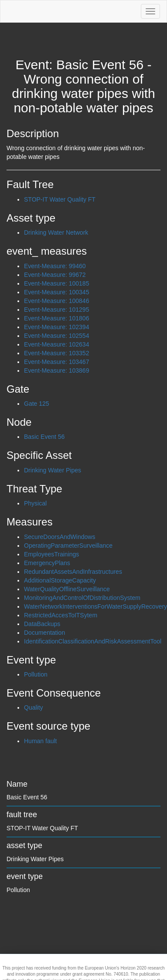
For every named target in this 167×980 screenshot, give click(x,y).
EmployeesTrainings (51, 554)
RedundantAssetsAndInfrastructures (73, 572)
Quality (34, 707)
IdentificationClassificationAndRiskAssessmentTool (93, 641)
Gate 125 (37, 404)
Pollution (36, 674)
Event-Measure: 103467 (56, 362)
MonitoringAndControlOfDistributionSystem (82, 598)
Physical (35, 503)
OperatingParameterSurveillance (68, 546)
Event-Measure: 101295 (56, 310)
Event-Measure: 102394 (56, 327)
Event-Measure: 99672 (55, 275)
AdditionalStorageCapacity (60, 580)
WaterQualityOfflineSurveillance (67, 589)
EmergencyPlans (47, 563)
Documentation (44, 633)
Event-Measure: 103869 (56, 370)
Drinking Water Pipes (53, 470)
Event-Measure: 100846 (56, 301)
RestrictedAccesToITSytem (61, 615)
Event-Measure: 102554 (56, 336)
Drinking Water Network (56, 232)
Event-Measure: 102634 (56, 344)
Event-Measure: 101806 (56, 318)
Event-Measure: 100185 (56, 283)
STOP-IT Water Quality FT (60, 199)
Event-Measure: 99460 (55, 266)
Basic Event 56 (44, 437)
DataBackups (42, 624)
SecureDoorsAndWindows (60, 537)
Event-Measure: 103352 (56, 353)
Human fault (40, 741)
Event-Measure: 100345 (56, 292)
